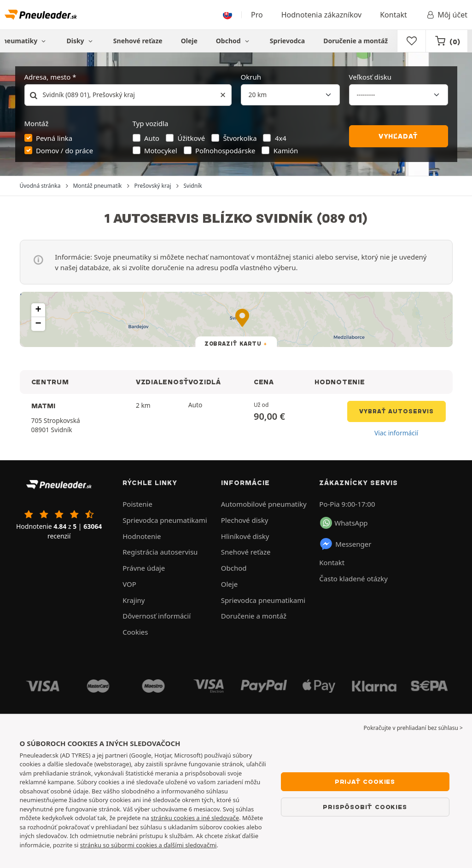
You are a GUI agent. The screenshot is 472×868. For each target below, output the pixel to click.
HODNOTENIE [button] (340, 382)
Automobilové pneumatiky (264, 504)
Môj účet (446, 15)
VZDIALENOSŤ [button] (162, 382)
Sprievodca (287, 41)
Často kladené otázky (353, 579)
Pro (257, 15)
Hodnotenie (142, 536)
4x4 (281, 138)
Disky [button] (80, 41)
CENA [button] (264, 382)
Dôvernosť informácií (157, 616)
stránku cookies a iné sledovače (195, 818)
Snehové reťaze (138, 41)
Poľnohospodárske (225, 150)
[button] (38, 310)
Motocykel (161, 150)
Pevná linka (54, 138)
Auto (152, 138)
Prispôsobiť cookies (365, 807)
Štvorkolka (240, 138)
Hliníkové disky (245, 536)
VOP (129, 584)
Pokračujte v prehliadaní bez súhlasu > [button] (413, 728)
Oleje (189, 41)
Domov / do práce (64, 150)
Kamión (286, 150)
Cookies (135, 632)
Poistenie (137, 504)
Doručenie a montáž (355, 41)
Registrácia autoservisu (160, 552)
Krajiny (134, 600)
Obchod (234, 41)
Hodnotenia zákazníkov (321, 15)
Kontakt (393, 15)
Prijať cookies (365, 781)
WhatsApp (344, 523)
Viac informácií (396, 433)
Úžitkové (191, 138)
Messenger (345, 544)
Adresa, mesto (48, 77)
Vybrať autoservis (396, 411)
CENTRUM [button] (50, 382)
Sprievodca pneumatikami (165, 520)
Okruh (251, 77)
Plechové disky (245, 520)
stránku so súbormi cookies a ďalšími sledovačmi (149, 845)
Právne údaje (144, 568)
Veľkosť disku (370, 77)
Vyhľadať (398, 136)
